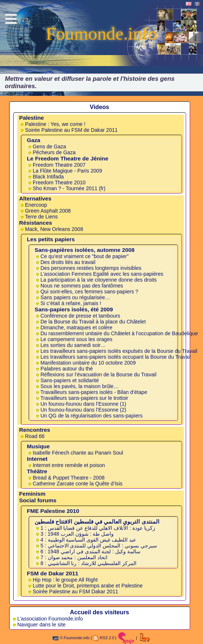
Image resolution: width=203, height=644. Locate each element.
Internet (37, 459)
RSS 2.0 (107, 638)
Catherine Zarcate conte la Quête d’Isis (78, 484)
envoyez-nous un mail (38, 94)
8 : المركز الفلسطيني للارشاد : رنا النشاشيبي (88, 563)
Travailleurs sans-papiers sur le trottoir (84, 398)
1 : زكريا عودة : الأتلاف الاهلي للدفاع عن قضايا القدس (98, 528)
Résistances (35, 223)
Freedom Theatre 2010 (59, 182)
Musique (38, 446)
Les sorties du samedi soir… (73, 345)
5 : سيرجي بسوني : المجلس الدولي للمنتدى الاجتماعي (99, 546)
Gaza (34, 140)
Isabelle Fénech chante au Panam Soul (78, 453)
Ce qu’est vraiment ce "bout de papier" (85, 256)
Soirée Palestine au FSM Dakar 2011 (75, 591)
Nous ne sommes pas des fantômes (82, 286)
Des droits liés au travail (68, 262)
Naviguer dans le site (41, 625)
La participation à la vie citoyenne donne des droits (99, 280)
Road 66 (35, 436)
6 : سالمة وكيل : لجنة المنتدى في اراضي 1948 (90, 551)
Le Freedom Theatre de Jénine (67, 158)
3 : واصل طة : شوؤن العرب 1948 (77, 534)
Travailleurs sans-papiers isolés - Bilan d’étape (94, 392)
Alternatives (35, 198)
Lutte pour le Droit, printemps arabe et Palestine (88, 586)
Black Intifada (48, 177)
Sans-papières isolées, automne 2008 (85, 250)
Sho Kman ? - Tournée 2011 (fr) (69, 188)
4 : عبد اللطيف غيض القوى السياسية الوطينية (88, 540)
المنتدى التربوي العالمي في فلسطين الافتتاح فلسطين (97, 522)
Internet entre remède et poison (69, 465)
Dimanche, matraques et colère (76, 328)
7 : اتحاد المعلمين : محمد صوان (74, 557)
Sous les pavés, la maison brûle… (80, 386)
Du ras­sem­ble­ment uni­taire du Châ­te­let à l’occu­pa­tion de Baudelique (119, 333)
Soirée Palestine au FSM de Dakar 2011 (71, 130)
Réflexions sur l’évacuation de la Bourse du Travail (98, 375)
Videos (99, 107)
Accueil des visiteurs (99, 612)
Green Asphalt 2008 (48, 211)
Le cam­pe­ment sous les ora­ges (76, 339)
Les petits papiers (51, 239)
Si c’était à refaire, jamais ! (71, 303)
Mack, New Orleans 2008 (54, 229)
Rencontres (35, 430)
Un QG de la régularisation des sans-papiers (92, 416)
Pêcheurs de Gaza (54, 152)
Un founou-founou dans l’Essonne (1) (83, 404)
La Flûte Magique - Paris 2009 (67, 171)
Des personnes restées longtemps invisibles (91, 268)
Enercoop (36, 205)
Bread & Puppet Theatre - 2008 (69, 478)
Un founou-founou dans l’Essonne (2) (83, 410)
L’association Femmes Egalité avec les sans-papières (102, 274)
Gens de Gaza (49, 146)
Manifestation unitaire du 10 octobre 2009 (88, 363)
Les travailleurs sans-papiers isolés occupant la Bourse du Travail (115, 357)
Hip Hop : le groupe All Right (65, 580)
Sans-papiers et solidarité (70, 380)
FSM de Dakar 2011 (53, 573)
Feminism (32, 494)
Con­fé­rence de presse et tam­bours (80, 316)
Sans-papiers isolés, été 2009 (74, 309)
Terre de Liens (41, 217)
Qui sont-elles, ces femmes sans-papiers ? (89, 292)
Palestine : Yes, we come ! (55, 124)
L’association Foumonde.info (50, 619)
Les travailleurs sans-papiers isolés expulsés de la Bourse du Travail (119, 351)
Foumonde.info (101, 34)
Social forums (38, 500)
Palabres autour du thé (67, 369)
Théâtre (37, 471)
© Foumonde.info (71, 638)
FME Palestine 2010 (53, 511)
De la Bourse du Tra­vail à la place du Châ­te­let (93, 322)
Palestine (31, 118)
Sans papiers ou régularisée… (75, 297)
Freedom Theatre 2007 (59, 165)
